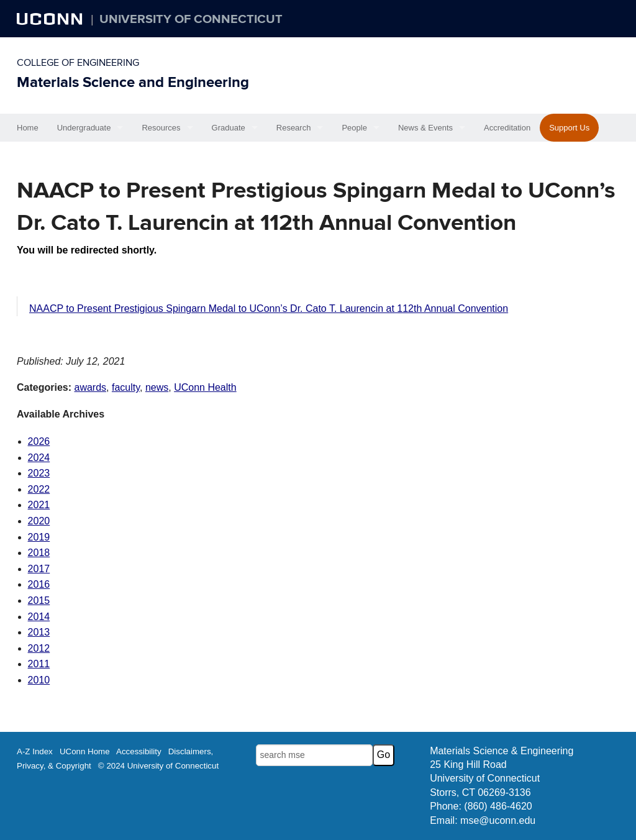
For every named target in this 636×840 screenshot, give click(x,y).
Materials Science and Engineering (133, 82)
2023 (39, 473)
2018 (39, 553)
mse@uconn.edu (498, 820)
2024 (39, 458)
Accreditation (507, 128)
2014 (39, 617)
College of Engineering (78, 63)
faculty (126, 387)
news (157, 387)
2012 (39, 648)
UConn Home (85, 751)
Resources (161, 128)
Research (294, 128)
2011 (39, 664)
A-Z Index (35, 751)
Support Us (569, 128)
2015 (39, 600)
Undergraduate (84, 128)
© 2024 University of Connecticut (158, 766)
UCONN (51, 19)
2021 (39, 505)
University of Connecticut (191, 19)
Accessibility (139, 751)
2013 (39, 632)
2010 (39, 680)
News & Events (425, 128)
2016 (39, 584)
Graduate (229, 128)
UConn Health (205, 387)
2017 (39, 569)
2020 (39, 521)
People (354, 128)
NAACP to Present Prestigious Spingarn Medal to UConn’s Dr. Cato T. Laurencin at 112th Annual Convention (269, 308)
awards (90, 387)
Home (28, 128)
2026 (39, 441)
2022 (39, 489)
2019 (39, 537)
